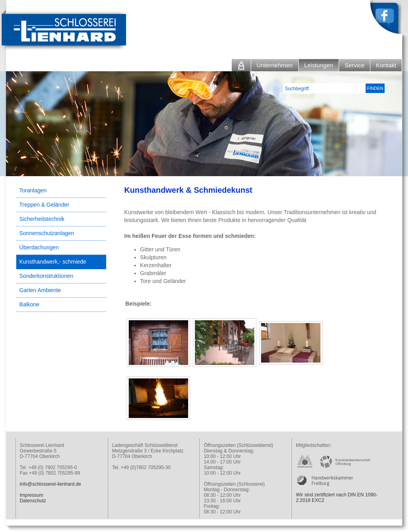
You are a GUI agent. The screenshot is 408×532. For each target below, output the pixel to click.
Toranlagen (33, 190)
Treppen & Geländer (44, 205)
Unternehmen (275, 65)
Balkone (30, 304)
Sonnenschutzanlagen (47, 233)
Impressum (31, 495)
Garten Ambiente (40, 290)
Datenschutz (33, 501)
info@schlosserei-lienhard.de (51, 484)
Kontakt (386, 65)
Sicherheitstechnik (42, 219)
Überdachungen (39, 247)
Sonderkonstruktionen (46, 276)
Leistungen (319, 65)
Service (355, 65)
